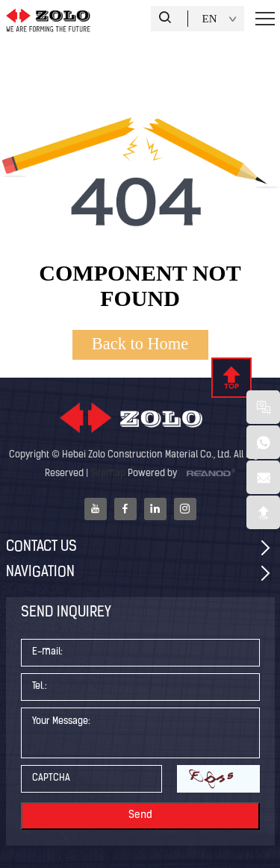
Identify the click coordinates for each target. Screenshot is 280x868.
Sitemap (108, 474)
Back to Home (140, 344)
